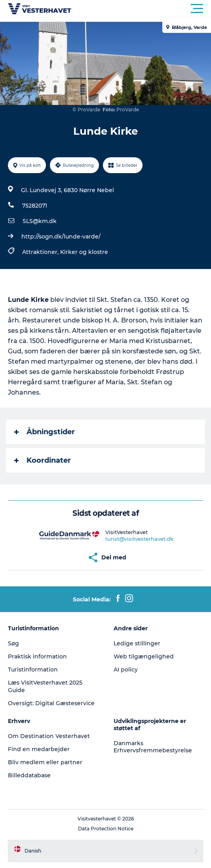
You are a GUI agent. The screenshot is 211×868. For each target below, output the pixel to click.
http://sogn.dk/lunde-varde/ (61, 237)
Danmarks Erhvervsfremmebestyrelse (153, 747)
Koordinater (43, 460)
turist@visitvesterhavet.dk (139, 539)
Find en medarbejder (39, 749)
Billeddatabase (29, 775)
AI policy (126, 670)
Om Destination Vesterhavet (49, 736)
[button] (141, 9)
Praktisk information (37, 656)
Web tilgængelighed (144, 656)
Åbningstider (45, 432)
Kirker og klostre (84, 252)
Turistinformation (33, 670)
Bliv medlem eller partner (45, 762)
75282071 (35, 206)
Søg (13, 643)
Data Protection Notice (106, 829)
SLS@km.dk (40, 221)
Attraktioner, (41, 252)
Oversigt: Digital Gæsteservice (51, 703)
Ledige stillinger (137, 643)
